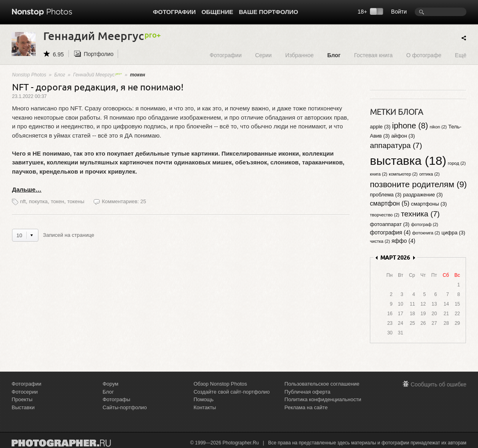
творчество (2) (385, 215)
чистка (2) (380, 241)
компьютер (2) (403, 174)
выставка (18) (408, 161)
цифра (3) (453, 233)
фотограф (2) (425, 224)
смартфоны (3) (429, 204)
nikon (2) (438, 127)
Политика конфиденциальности (323, 399)
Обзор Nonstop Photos (220, 384)
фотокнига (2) (426, 233)
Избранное (300, 55)
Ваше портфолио (269, 12)
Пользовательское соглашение (322, 384)
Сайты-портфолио (125, 407)
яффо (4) (403, 241)
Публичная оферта (308, 392)
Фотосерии (25, 392)
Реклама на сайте (306, 407)
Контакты (205, 407)
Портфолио (99, 54)
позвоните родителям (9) (418, 184)
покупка (38, 201)
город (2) (457, 163)
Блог (334, 55)
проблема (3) (386, 195)
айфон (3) (403, 136)
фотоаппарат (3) (390, 224)
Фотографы (116, 399)
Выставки (23, 407)
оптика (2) (429, 174)
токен (57, 201)
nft (23, 201)
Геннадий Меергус (98, 75)
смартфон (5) (390, 203)
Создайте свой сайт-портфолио (231, 392)
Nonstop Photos (29, 75)
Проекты (22, 399)
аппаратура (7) (396, 145)
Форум (110, 384)
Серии (263, 55)
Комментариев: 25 (124, 201)
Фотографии (174, 12)
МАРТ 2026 (395, 257)
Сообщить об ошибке (439, 384)
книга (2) (379, 174)
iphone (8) (410, 126)
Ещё (461, 55)
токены (76, 201)
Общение (217, 12)
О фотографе (424, 55)
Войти (399, 12)
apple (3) (380, 127)
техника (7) (420, 214)
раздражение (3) (423, 195)
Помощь (203, 399)
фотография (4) (390, 232)
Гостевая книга (373, 55)
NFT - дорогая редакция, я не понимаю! (98, 87)
